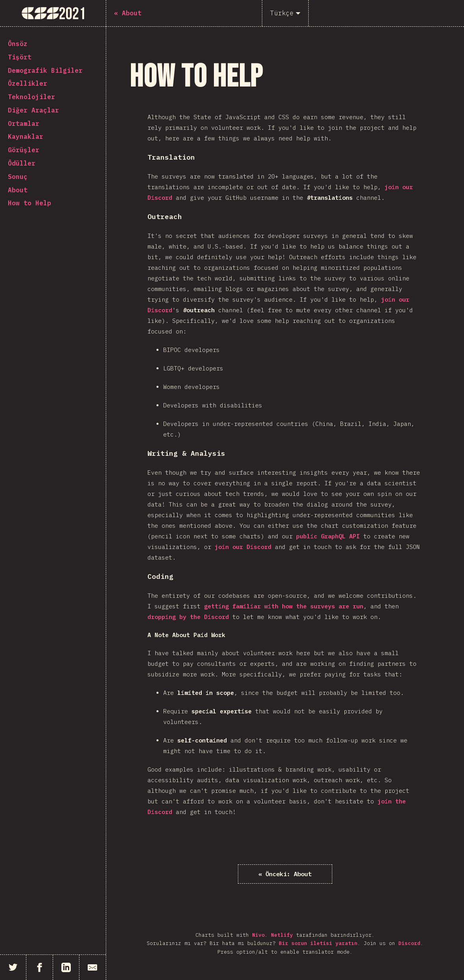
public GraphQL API (328, 536)
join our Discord (243, 547)
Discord (409, 944)
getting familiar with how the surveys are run (284, 606)
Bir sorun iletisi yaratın (318, 944)
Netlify (282, 935)
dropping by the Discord (188, 617)
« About (285, 874)
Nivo (258, 935)
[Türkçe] (285, 13)
